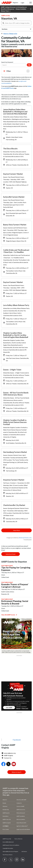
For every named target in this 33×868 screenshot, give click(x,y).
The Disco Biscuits (10, 149)
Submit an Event (11, 554)
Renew (18, 708)
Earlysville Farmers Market (14, 197)
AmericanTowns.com (25, 538)
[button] (31, 3)
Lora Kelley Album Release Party (16, 305)
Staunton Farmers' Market (14, 480)
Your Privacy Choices (8, 855)
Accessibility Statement (8, 842)
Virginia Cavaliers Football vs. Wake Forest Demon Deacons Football (15, 422)
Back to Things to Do (10, 34)
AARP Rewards (6, 813)
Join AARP (9, 708)
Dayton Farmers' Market (13, 174)
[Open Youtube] (14, 764)
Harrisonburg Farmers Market (15, 452)
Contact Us (8, 758)
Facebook (17, 740)
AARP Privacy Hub (7, 839)
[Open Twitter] (8, 764)
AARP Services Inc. (21, 810)
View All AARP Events (9, 615)
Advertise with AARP (21, 800)
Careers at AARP (20, 806)
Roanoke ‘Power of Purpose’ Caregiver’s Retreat (15, 586)
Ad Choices (24, 851)
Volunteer (5, 806)
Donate (4, 803)
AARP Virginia (8, 755)
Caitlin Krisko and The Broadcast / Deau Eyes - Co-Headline (16, 251)
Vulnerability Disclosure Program (10, 851)
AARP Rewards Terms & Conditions (11, 845)
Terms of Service (18, 839)
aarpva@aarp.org (10, 753)
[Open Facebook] (3, 764)
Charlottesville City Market (14, 505)
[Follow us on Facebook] (5, 860)
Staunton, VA (9, 18)
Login (22, 3)
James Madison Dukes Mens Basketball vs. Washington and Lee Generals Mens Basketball (15, 112)
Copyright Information (8, 848)
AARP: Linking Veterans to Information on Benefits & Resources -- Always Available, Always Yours (14, 9)
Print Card (25, 708)
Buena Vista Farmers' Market (15, 225)
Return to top (17, 772)
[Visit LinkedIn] (23, 860)
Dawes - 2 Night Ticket (12, 370)
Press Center (6, 829)
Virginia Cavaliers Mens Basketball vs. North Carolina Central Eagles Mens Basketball (16, 335)
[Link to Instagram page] (17, 860)
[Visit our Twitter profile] (11, 860)
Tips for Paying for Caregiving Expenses (16, 569)
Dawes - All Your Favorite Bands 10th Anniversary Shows (16, 394)
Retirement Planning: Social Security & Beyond (15, 602)
